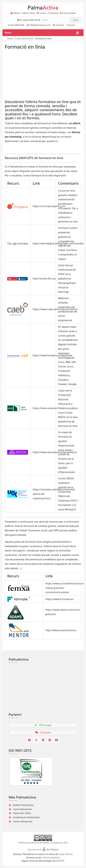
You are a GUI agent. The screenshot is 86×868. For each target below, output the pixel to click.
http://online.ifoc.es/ (44, 279)
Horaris (71, 25)
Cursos (43, 13)
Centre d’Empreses (23, 821)
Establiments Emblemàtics (27, 817)
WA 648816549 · (18, 25)
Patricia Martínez (51, 857)
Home (10, 38)
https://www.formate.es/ (60, 599)
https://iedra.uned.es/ (45, 408)
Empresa (54, 13)
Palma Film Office (22, 813)
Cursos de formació (24, 38)
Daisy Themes (66, 854)
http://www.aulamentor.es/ (61, 630)
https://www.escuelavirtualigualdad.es (55, 452)
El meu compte (69, 13)
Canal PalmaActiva (23, 809)
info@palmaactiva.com (40, 25)
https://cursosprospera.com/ (49, 206)
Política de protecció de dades (34, 843)
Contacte (60, 25)
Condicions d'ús (60, 843)
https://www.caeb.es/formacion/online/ (55, 309)
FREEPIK (60, 861)
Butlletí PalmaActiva (23, 805)
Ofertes (17, 13)
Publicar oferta (28, 13)
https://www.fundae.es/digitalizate (53, 355)
